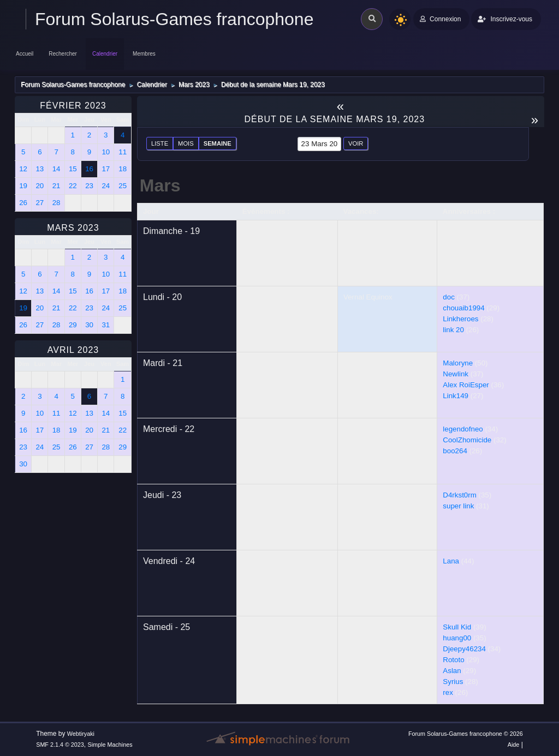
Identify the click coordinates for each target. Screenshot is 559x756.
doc (449, 297)
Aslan (452, 671)
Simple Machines (110, 745)
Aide (514, 745)
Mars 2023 (73, 228)
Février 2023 (73, 106)
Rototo (453, 660)
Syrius (453, 682)
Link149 (456, 396)
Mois (186, 143)
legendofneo (463, 429)
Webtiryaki (81, 734)
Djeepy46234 (464, 649)
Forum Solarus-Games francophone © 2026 (466, 734)
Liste (160, 143)
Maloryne (458, 363)
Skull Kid (457, 627)
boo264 (455, 451)
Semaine (218, 143)
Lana (451, 561)
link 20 (453, 330)
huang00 (457, 638)
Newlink (456, 374)
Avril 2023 (73, 350)
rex (448, 692)
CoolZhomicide (467, 440)
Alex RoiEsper (466, 385)
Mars (160, 185)
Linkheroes (460, 319)
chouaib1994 (463, 308)
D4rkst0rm (459, 495)
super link (458, 506)
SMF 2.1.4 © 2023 (60, 745)
